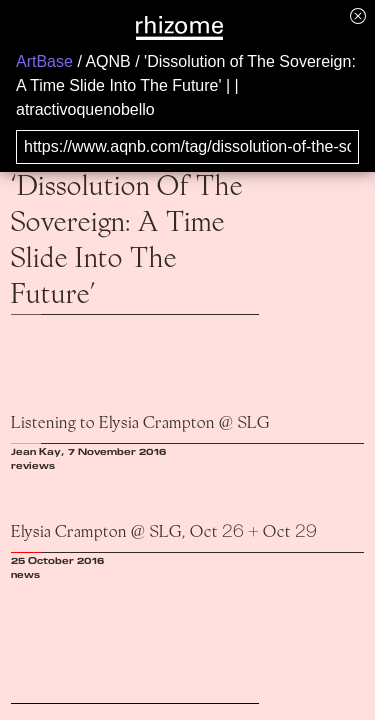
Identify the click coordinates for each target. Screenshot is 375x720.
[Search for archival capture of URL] (187, 147)
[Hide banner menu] (358, 15)
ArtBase (44, 61)
